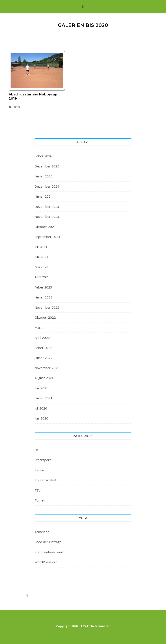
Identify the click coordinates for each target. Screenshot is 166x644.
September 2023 (47, 237)
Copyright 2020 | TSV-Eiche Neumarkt (83, 626)
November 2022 (47, 307)
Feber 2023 (43, 287)
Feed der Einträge (48, 542)
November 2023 (47, 216)
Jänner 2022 (44, 358)
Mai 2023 (41, 267)
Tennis (40, 470)
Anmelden (42, 532)
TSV (38, 490)
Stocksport (43, 460)
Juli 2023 (41, 247)
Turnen (40, 500)
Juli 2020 (41, 408)
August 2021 (44, 378)
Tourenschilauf (45, 480)
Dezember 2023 (47, 206)
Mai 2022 (41, 328)
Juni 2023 (41, 257)
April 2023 (42, 277)
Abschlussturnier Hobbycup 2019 (33, 96)
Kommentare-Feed (49, 552)
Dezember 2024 (47, 186)
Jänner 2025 (44, 176)
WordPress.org (46, 562)
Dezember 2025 (47, 166)
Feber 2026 (43, 156)
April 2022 (42, 338)
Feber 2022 (43, 348)
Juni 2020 (41, 418)
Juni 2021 (41, 388)
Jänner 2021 (44, 398)
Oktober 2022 (45, 317)
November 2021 (47, 368)
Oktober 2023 (45, 227)
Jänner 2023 (44, 297)
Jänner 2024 (44, 196)
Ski (37, 450)
